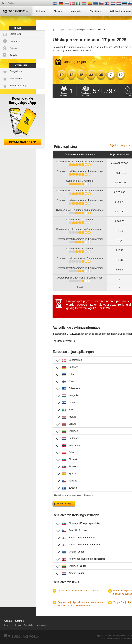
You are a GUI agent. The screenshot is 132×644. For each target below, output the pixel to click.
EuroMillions (16, 79)
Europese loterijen (19, 86)
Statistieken (16, 34)
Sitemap (19, 621)
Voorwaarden (42, 625)
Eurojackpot (16, 71)
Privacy (18, 625)
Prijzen (13, 48)
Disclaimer (8, 625)
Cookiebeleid (29, 625)
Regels (13, 55)
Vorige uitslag (64, 504)
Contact (8, 621)
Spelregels (15, 41)
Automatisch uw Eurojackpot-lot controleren (80, 591)
